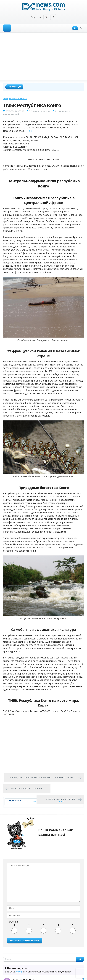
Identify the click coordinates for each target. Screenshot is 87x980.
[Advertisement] (43, 56)
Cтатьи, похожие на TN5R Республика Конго (41, 778)
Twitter (46, 18)
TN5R (6, 98)
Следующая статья (61, 799)
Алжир (19, 972)
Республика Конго (18, 98)
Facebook (53, 18)
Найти (80, 959)
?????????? (31, 802)
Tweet (61, 802)
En (80, 28)
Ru (74, 28)
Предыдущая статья (27, 789)
